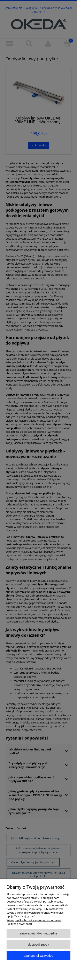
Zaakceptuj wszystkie (38, 956)
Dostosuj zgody (38, 944)
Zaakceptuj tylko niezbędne (38, 933)
